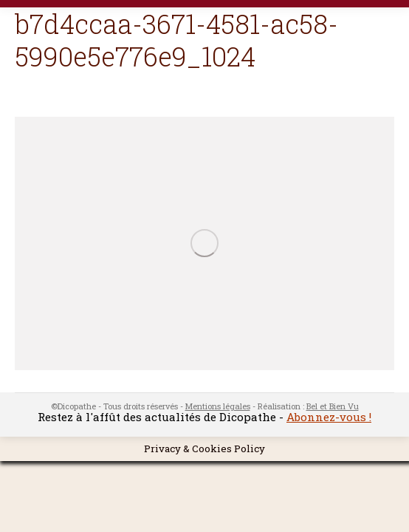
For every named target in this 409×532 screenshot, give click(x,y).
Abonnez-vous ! (329, 417)
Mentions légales (218, 406)
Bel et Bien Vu (333, 406)
